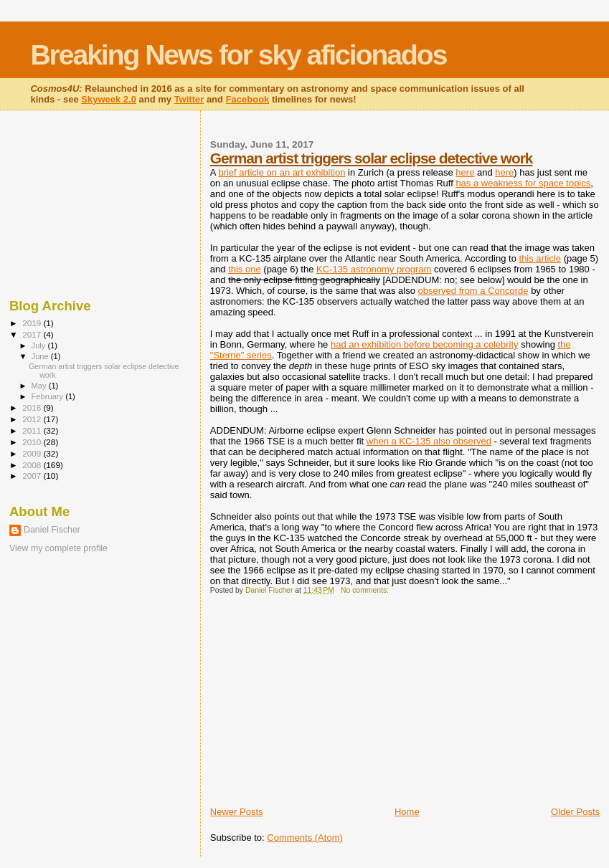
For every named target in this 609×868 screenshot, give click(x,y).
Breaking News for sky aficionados (238, 55)
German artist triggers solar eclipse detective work (372, 158)
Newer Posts (237, 812)
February (49, 396)
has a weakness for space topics (523, 183)
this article (540, 258)
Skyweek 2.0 (109, 99)
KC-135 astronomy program (374, 269)
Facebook (248, 99)
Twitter (189, 99)
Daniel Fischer (52, 530)
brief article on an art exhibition (282, 172)
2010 (33, 442)
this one (245, 269)
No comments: (366, 590)
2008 (33, 465)
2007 (33, 476)
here (465, 172)
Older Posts (575, 812)
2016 (33, 407)
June (41, 356)
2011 (33, 430)
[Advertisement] (318, 705)
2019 (33, 323)
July (40, 345)
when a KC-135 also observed (429, 441)
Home (407, 812)
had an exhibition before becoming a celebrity (425, 344)
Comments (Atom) (304, 838)
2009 (33, 453)
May (40, 386)
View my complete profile (58, 548)
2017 (33, 334)
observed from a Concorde (473, 291)
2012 (33, 419)
